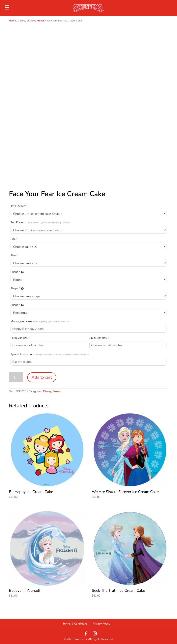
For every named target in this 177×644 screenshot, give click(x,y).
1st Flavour (19, 206)
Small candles (99, 338)
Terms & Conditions (75, 624)
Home (12, 21)
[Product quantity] (16, 377)
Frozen (41, 21)
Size (14, 239)
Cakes (21, 21)
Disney (31, 21)
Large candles (20, 338)
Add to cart (42, 377)
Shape (17, 272)
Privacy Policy (101, 624)
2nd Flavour (40, 222)
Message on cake (40, 321)
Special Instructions (50, 354)
